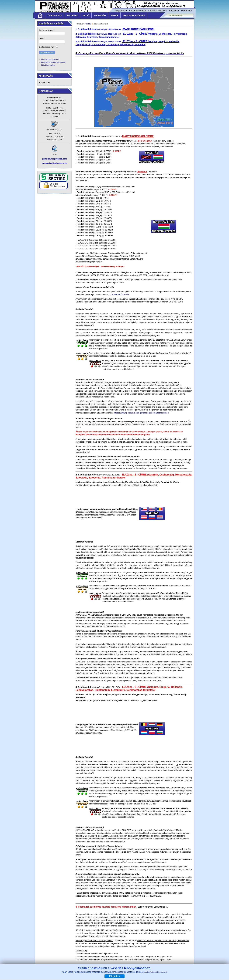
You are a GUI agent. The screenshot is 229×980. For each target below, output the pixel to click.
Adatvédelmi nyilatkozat (143, 973)
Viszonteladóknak (134, 15)
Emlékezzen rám (47, 47)
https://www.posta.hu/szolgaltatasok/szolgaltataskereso (141, 413)
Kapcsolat (174, 11)
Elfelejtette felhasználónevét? (54, 62)
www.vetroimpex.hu (139, 978)
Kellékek (72, 15)
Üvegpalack (55, 15)
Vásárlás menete (137, 11)
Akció (86, 15)
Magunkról (186, 11)
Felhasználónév (46, 30)
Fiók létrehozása (48, 65)
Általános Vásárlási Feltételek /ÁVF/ (91, 973)
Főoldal (88, 24)
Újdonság (100, 15)
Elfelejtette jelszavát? (50, 59)
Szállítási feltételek (157, 11)
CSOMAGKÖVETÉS (120, 294)
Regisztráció (121, 11)
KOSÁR (114, 15)
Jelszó (42, 38)
